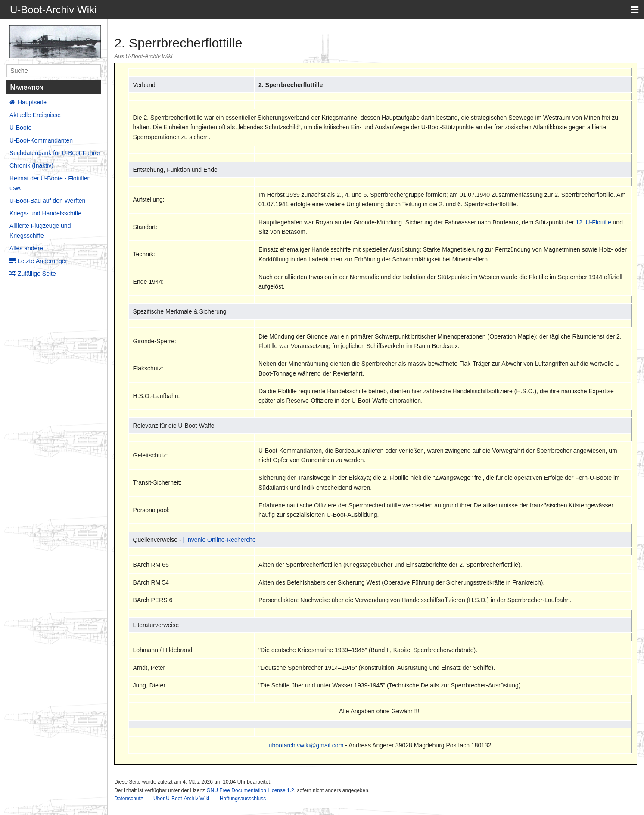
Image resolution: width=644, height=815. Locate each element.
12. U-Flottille (593, 222)
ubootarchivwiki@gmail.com (306, 745)
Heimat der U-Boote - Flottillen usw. (50, 183)
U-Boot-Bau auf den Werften (47, 201)
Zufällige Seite (37, 274)
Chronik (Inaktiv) (31, 165)
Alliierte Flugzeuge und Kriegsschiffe (40, 230)
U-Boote (20, 128)
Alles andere (26, 248)
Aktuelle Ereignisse (35, 115)
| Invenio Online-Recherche (219, 540)
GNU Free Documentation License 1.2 (250, 790)
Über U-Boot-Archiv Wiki (181, 799)
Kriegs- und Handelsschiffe (45, 213)
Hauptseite (32, 102)
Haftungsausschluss (243, 799)
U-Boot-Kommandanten (41, 140)
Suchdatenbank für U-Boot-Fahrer (55, 153)
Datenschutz (129, 799)
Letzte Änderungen (43, 261)
